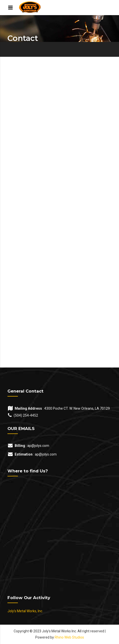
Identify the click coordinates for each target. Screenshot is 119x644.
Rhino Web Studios (69, 637)
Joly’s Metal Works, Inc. (25, 611)
